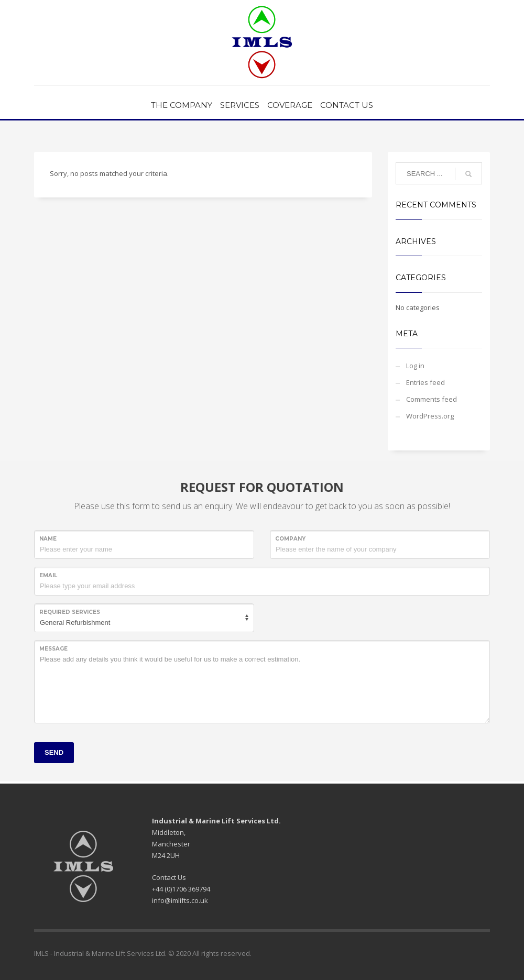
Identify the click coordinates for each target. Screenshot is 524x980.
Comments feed (432, 399)
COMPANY (290, 539)
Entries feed (425, 382)
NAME (48, 539)
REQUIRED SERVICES (70, 612)
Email (48, 575)
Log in (415, 366)
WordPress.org (430, 416)
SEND (54, 752)
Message (53, 649)
